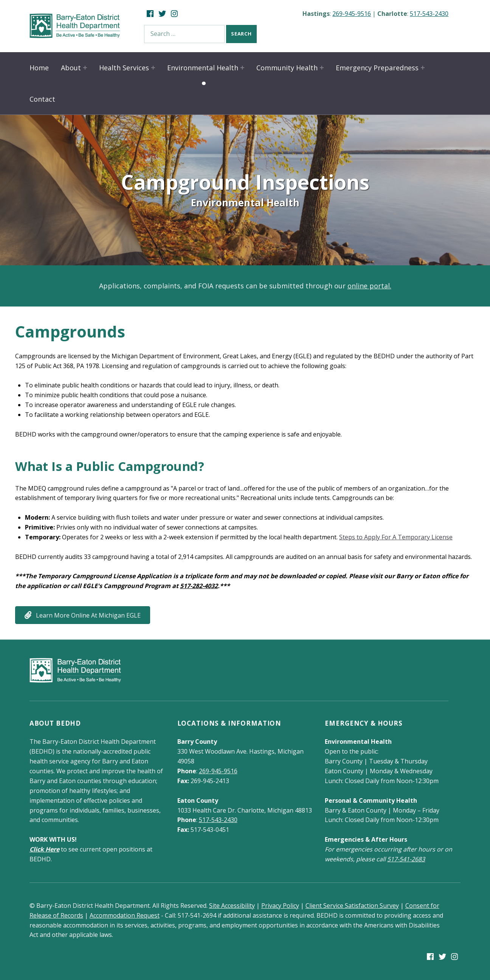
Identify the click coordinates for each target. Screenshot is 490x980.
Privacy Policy (280, 906)
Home (39, 68)
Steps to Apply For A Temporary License (396, 537)
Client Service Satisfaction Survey (352, 906)
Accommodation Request (125, 915)
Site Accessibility (232, 906)
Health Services (124, 68)
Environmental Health (203, 68)
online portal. (369, 286)
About (71, 68)
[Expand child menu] (85, 68)
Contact (42, 99)
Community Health (287, 68)
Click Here (44, 849)
